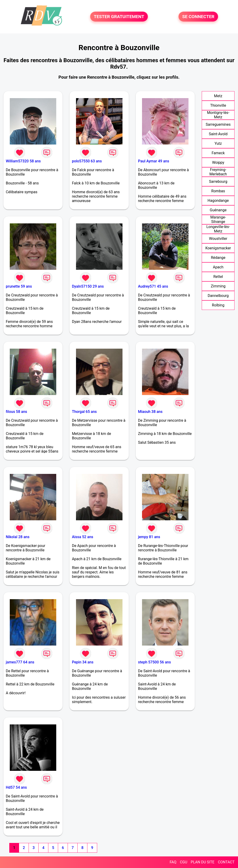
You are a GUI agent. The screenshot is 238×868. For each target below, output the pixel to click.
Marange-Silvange (218, 219)
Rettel (218, 277)
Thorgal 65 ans (84, 412)
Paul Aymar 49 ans (154, 161)
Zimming (218, 286)
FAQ (173, 862)
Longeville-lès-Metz (218, 229)
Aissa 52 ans (83, 537)
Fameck (218, 153)
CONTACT (226, 862)
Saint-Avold (218, 134)
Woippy (218, 162)
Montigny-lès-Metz (218, 115)
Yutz (218, 143)
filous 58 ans (17, 412)
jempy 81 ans (149, 537)
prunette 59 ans (19, 286)
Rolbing (218, 305)
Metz (218, 96)
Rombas (218, 191)
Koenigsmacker (218, 248)
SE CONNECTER (198, 17)
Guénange (218, 210)
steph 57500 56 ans (154, 662)
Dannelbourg (218, 296)
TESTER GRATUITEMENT (119, 17)
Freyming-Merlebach (218, 172)
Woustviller (218, 239)
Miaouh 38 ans (150, 412)
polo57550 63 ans (87, 161)
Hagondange (218, 201)
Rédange (218, 258)
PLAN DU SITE (203, 862)
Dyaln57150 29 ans (88, 286)
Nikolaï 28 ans (18, 537)
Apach (218, 267)
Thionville (218, 105)
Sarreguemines (218, 124)
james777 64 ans (20, 662)
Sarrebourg (218, 182)
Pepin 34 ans (83, 662)
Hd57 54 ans (16, 787)
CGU (184, 862)
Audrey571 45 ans (153, 286)
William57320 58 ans (23, 161)
